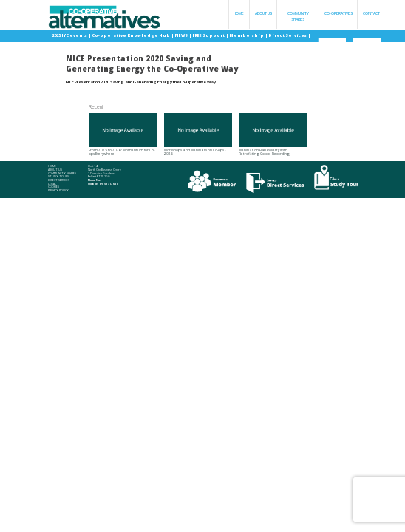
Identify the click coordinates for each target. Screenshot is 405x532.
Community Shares (298, 16)
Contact (371, 13)
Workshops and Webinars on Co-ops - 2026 (198, 135)
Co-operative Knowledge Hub (131, 35)
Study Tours (58, 177)
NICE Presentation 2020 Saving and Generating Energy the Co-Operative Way (141, 82)
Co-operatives (338, 13)
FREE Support (209, 35)
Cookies (54, 187)
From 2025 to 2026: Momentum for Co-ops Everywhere (123, 135)
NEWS (181, 35)
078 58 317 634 (108, 184)
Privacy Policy (58, 191)
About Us (263, 13)
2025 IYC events (70, 35)
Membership (247, 35)
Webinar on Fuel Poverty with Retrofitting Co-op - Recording (273, 135)
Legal (52, 184)
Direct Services (288, 35)
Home (239, 13)
